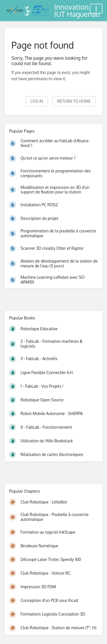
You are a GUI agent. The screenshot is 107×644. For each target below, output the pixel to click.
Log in (37, 101)
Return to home (74, 101)
